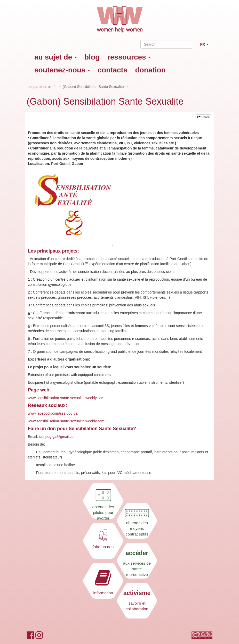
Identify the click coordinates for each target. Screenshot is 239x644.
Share (204, 117)
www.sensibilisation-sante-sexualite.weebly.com (66, 398)
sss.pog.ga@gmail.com (58, 437)
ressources (129, 57)
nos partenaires (39, 87)
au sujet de (55, 57)
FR (206, 47)
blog (92, 57)
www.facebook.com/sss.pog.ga (53, 413)
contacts (112, 70)
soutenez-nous (62, 70)
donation (150, 70)
